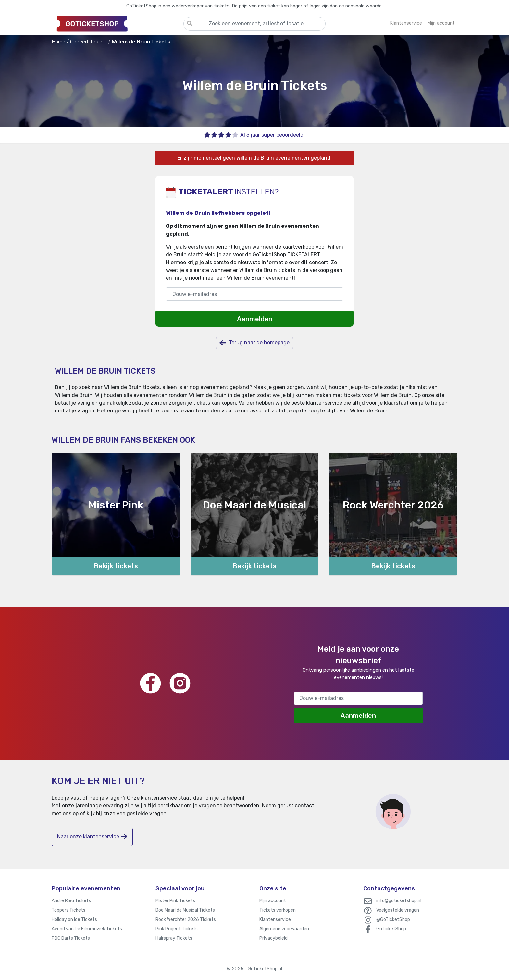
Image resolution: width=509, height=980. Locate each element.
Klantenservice (275, 919)
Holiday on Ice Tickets (74, 919)
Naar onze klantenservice (92, 836)
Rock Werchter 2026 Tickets (186, 919)
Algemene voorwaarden (284, 929)
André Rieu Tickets (71, 901)
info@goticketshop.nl (399, 901)
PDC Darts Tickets (71, 938)
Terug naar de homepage (255, 343)
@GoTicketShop (393, 919)
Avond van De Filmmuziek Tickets (87, 929)
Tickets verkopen (278, 910)
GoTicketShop (391, 929)
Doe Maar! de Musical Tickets (185, 910)
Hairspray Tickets (174, 938)
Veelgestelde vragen (398, 910)
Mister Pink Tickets (175, 901)
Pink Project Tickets (177, 929)
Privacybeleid (273, 938)
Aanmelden (255, 319)
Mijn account (273, 901)
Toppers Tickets (68, 910)
